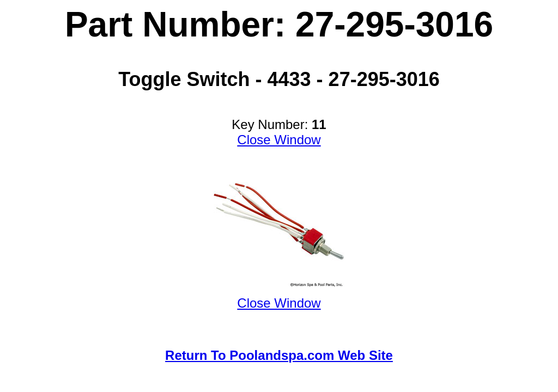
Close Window (279, 140)
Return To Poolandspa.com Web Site (279, 355)
